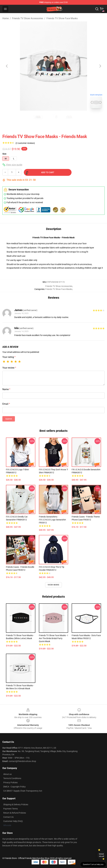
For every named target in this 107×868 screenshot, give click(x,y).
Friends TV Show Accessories (28, 18)
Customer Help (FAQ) (13, 821)
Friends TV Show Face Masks (62, 18)
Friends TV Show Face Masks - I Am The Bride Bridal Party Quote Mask (53, 638)
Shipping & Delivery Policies (16, 804)
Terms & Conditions (12, 778)
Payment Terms (11, 809)
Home (6, 18)
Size (4, 154)
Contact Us (8, 817)
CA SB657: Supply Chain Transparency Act (23, 791)
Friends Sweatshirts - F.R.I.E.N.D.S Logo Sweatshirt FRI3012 (52, 520)
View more (53, 585)
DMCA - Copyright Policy (14, 787)
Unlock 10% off (101, 855)
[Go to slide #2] (53, 117)
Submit (9, 419)
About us (7, 774)
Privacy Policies (10, 782)
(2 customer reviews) (25, 143)
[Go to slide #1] (38, 117)
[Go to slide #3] (69, 117)
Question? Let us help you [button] (93, 864)
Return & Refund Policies (15, 813)
